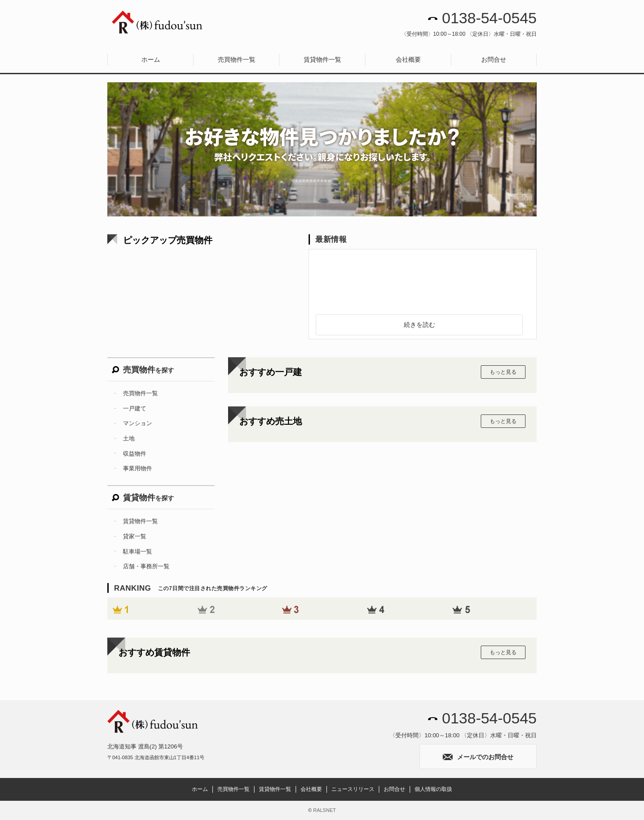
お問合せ (494, 59)
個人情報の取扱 (433, 789)
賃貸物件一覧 (322, 59)
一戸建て (135, 408)
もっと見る (503, 372)
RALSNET (324, 810)
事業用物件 (138, 468)
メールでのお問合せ (478, 757)
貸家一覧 (135, 536)
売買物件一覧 (237, 59)
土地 (129, 438)
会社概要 (408, 59)
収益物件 (135, 454)
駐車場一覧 (138, 552)
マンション (138, 423)
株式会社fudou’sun (158, 22)
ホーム (151, 59)
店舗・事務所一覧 (146, 566)
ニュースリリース (353, 789)
